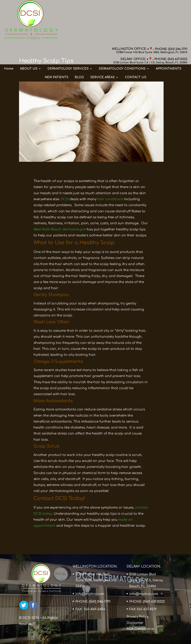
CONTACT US (136, 41)
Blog (40, 71)
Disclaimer (135, 623)
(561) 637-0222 (177, 17)
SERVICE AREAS (102, 41)
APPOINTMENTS (169, 32)
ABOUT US (29, 32)
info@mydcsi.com (90, 594)
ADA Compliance (140, 629)
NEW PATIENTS (57, 41)
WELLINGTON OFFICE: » (132, 7)
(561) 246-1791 (178, 7)
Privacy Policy (138, 617)
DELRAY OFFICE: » (136, 17)
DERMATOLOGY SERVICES (68, 32)
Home (9, 32)
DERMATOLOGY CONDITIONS (122, 32)
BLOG (79, 41)
